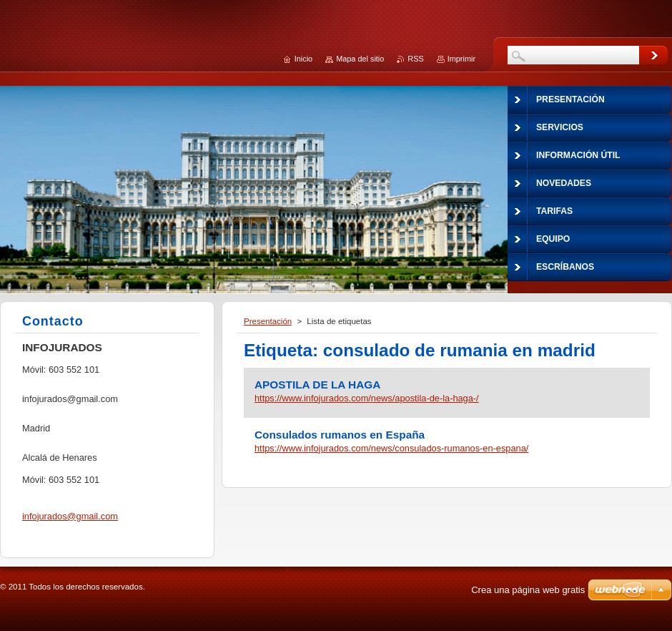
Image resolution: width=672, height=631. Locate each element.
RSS (415, 59)
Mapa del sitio (360, 59)
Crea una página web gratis (528, 590)
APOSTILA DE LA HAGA (317, 385)
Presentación (268, 321)
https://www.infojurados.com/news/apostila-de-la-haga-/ (367, 398)
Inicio (303, 59)
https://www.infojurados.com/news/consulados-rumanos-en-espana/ (391, 448)
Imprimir (461, 59)
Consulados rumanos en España (340, 435)
